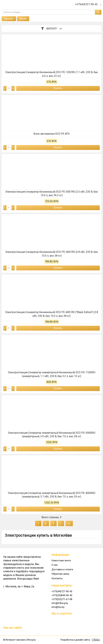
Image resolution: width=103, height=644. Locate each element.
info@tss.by (58, 607)
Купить (58, 88)
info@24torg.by (60, 603)
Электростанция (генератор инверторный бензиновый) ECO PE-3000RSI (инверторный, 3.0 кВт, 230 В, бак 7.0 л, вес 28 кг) (52, 435)
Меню (23, 19)
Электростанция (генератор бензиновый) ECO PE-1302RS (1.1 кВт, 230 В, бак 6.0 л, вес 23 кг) (52, 74)
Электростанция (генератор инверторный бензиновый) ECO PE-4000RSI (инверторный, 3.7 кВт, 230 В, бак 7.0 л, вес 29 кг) (52, 495)
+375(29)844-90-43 (62, 595)
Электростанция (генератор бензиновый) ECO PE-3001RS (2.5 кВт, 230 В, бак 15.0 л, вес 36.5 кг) (52, 193)
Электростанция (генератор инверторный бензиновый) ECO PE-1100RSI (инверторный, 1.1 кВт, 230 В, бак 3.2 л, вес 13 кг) (52, 374)
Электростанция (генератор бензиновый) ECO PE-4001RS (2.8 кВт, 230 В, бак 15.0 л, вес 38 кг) (52, 254)
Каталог (9, 19)
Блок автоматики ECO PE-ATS (52, 134)
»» (69, 523)
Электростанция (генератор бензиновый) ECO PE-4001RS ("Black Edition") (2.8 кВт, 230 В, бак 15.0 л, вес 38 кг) (52, 314)
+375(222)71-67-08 (62, 599)
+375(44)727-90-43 (62, 591)
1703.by (96, 640)
